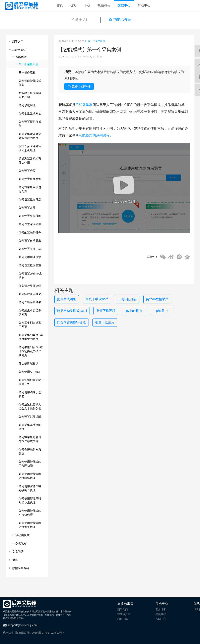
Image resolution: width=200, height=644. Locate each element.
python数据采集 (157, 299)
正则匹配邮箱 (127, 299)
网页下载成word (97, 299)
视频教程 (104, 5)
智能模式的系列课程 (94, 135)
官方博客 (161, 610)
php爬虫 (162, 311)
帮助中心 (144, 5)
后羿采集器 (84, 105)
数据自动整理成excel (72, 311)
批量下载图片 (105, 322)
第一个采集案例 (96, 41)
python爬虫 (134, 311)
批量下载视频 (106, 311)
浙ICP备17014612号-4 (51, 633)
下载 (87, 5)
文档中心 (124, 5)
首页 (60, 5)
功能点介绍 (120, 19)
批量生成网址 (67, 299)
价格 (73, 5)
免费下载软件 (79, 87)
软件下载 (123, 619)
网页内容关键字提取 (71, 322)
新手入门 (80, 19)
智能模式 (79, 41)
